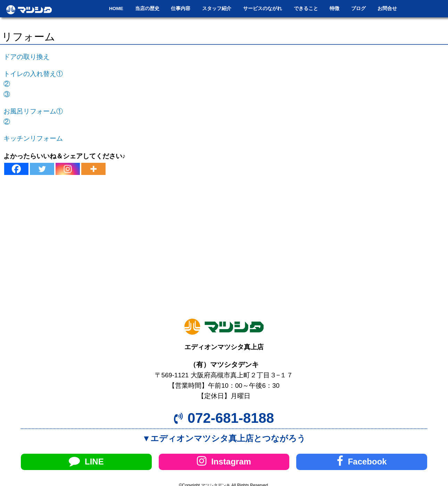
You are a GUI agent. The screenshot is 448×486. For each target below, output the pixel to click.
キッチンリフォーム (33, 138)
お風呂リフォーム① (33, 111)
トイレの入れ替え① (33, 74)
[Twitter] (42, 169)
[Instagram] (68, 169)
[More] (93, 169)
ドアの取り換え (27, 57)
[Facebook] (16, 169)
